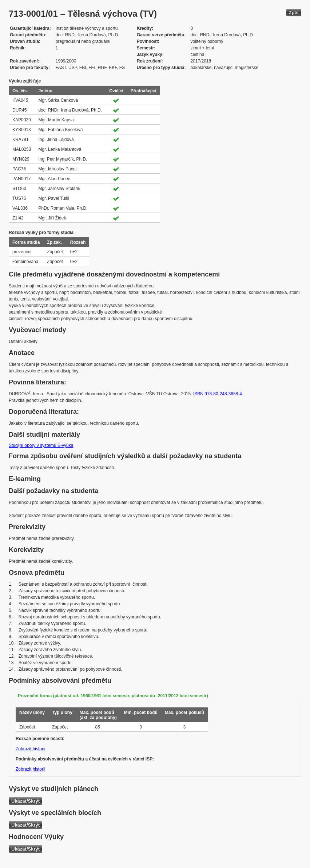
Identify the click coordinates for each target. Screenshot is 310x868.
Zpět (294, 13)
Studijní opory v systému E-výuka (41, 445)
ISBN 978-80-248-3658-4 (218, 394)
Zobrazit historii (30, 749)
